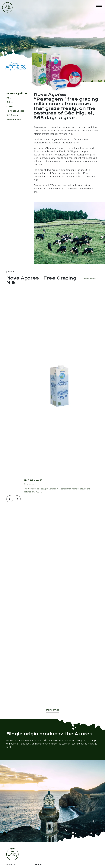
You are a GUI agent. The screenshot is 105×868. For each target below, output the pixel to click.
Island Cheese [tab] (15, 120)
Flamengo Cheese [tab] (16, 111)
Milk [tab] (10, 98)
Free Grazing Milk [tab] (17, 93)
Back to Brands (53, 710)
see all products (91, 279)
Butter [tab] (11, 102)
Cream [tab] (11, 106)
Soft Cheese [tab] (14, 115)
